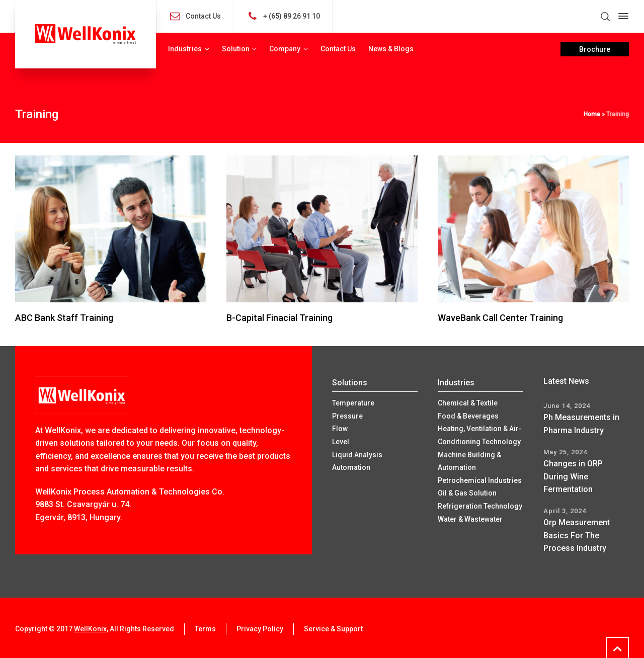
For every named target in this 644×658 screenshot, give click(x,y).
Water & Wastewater (470, 519)
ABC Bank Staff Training (64, 318)
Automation (351, 467)
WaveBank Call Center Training (500, 318)
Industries (456, 383)
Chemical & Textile (468, 403)
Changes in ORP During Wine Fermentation (573, 476)
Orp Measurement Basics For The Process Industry (577, 535)
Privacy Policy (260, 629)
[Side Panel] (621, 16)
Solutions (350, 383)
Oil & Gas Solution (467, 493)
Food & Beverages (468, 416)
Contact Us (203, 16)
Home (592, 114)
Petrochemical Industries (480, 480)
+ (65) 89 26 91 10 (292, 16)
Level (341, 442)
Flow (340, 429)
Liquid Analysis (357, 455)
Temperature (353, 403)
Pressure (347, 416)
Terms (205, 629)
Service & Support (333, 629)
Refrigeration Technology (480, 506)
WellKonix (90, 629)
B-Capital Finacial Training (279, 318)
